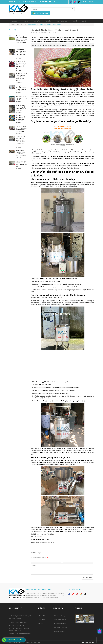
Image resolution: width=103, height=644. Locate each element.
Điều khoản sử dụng (59, 616)
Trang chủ (41, 616)
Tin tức (49, 21)
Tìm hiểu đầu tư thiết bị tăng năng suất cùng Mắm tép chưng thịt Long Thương (21, 77)
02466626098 (15, 623)
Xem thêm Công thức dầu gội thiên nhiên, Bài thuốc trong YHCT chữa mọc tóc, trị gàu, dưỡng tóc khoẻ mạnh (65, 45)
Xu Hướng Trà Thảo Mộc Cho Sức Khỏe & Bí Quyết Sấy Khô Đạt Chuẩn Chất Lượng (21, 65)
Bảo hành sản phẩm (59, 631)
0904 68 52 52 (50, 1)
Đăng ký (91, 2)
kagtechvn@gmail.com (30, 1)
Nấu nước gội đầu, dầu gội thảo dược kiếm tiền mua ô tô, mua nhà (54, 30)
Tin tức (41, 624)
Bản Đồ (75, 21)
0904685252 (24, 623)
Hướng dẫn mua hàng (60, 624)
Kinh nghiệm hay (62, 21)
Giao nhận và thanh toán (60, 627)
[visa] (88, 642)
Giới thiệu (26, 21)
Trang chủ (15, 21)
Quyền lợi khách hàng (59, 620)
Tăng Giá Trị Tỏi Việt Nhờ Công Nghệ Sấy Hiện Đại (21, 98)
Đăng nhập (85, 2)
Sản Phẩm (38, 21)
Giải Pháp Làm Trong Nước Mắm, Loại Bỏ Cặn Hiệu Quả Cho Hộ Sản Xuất (21, 53)
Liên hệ (84, 21)
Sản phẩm (42, 620)
